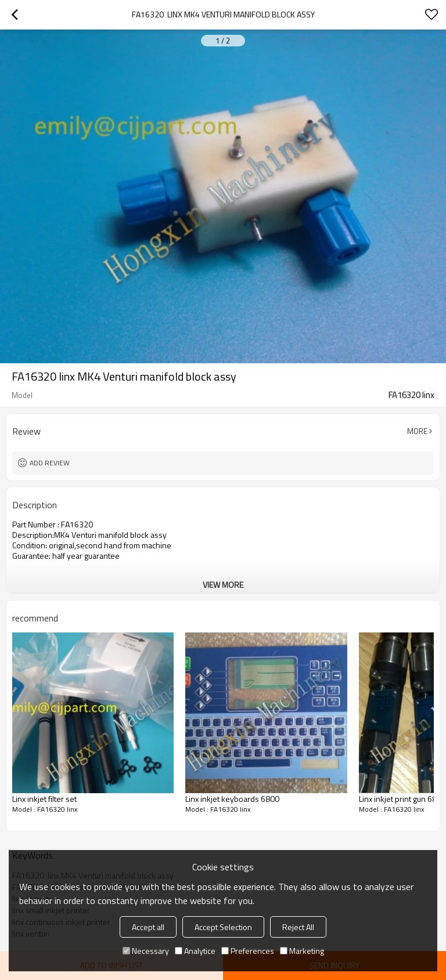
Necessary (146, 951)
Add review (50, 463)
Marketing (302, 951)
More (417, 431)
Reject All (298, 927)
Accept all (148, 927)
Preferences (248, 951)
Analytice (195, 951)
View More (223, 585)
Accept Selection (223, 927)
